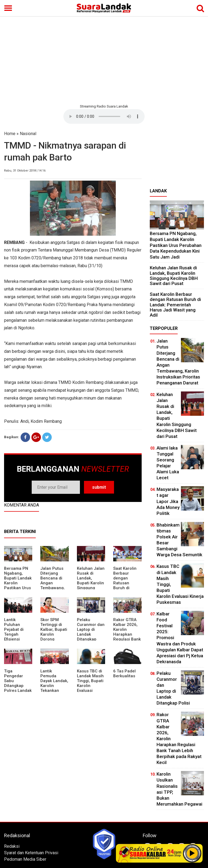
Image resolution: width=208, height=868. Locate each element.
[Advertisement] (104, 59)
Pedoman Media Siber (25, 859)
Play (192, 853)
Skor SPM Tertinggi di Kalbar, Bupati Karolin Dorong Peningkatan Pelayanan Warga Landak (54, 637)
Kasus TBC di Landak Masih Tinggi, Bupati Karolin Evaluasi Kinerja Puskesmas (90, 686)
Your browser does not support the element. (104, 116)
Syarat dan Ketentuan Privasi (31, 853)
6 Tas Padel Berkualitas (124, 673)
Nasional (28, 134)
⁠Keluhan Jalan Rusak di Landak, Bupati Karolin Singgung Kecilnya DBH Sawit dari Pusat (91, 585)
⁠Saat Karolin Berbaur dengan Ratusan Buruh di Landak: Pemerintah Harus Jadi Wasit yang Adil (175, 305)
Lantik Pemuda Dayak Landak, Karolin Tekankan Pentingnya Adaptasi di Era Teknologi (54, 688)
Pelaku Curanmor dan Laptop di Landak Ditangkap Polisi (91, 632)
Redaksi (12, 846)
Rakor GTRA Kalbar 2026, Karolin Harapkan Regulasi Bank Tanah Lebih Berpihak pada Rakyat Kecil (127, 637)
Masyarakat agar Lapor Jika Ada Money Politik (168, 501)
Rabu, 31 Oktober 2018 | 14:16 (25, 171)
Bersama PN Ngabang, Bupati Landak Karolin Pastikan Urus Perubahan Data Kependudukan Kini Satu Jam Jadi (176, 245)
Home (10, 134)
